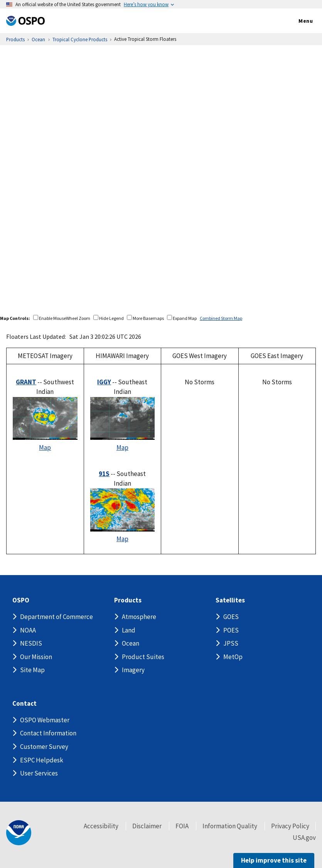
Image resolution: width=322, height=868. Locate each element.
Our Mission (36, 657)
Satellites (230, 600)
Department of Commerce (56, 617)
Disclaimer (147, 826)
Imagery (133, 670)
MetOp (233, 657)
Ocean (131, 643)
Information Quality (230, 826)
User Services (39, 773)
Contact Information (48, 733)
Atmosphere (139, 617)
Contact (24, 704)
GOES (231, 617)
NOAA (28, 630)
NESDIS (31, 643)
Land (129, 630)
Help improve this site (274, 860)
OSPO (21, 600)
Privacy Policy (290, 826)
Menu (298, 21)
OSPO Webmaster (45, 720)
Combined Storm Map (221, 318)
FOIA (182, 826)
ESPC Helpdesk (42, 760)
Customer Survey (44, 747)
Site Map (32, 670)
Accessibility (101, 826)
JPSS (231, 643)
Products (128, 600)
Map (45, 447)
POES (231, 630)
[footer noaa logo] (19, 833)
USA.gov (304, 838)
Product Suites (143, 657)
